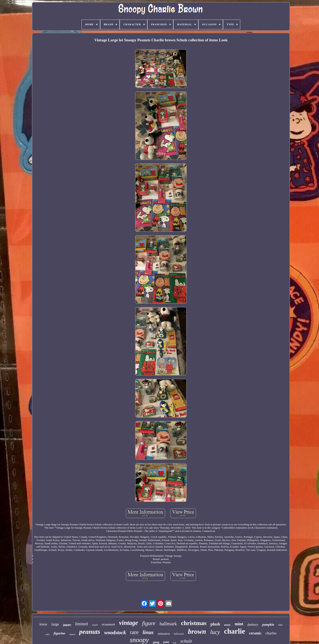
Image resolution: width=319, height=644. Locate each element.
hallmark (168, 624)
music (227, 625)
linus (148, 632)
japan (67, 625)
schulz (186, 641)
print (166, 642)
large (55, 624)
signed (72, 634)
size (280, 625)
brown (197, 631)
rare (134, 632)
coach (95, 625)
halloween (179, 634)
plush (215, 624)
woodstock (115, 632)
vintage (128, 623)
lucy (215, 632)
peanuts (90, 632)
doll (175, 643)
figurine (60, 633)
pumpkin (268, 625)
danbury (253, 625)
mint (239, 624)
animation (164, 634)
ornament (108, 624)
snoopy (139, 640)
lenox (43, 624)
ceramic (255, 633)
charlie (234, 631)
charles (271, 633)
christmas (194, 623)
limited (81, 624)
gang (156, 642)
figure (149, 623)
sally (48, 634)
